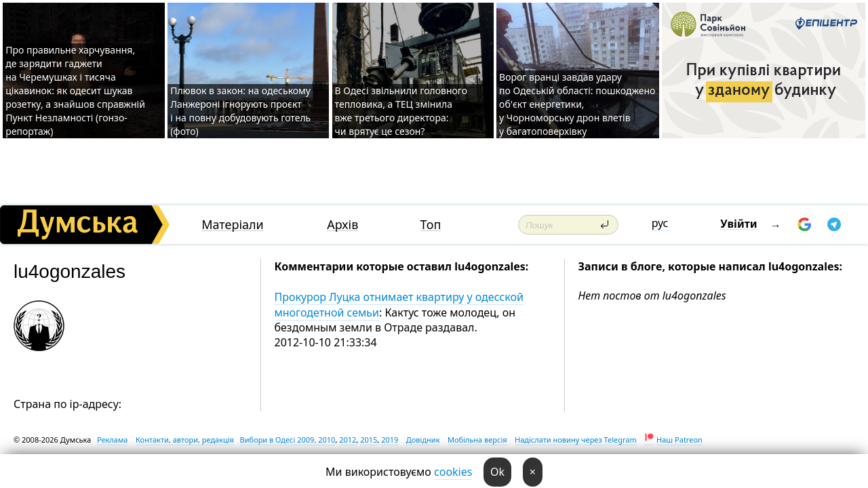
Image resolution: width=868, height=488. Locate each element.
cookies (453, 472)
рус (660, 223)
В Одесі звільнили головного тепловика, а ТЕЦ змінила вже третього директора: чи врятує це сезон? (401, 111)
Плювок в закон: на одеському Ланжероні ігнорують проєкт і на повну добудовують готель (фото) (240, 111)
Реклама (113, 440)
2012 (348, 440)
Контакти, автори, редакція (185, 440)
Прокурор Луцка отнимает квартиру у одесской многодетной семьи (399, 304)
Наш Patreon (679, 440)
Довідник (423, 440)
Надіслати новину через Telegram (576, 440)
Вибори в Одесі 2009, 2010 (288, 440)
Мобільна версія (477, 440)
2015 (369, 440)
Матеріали (233, 225)
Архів (342, 225)
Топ (431, 225)
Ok (497, 472)
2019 (390, 440)
